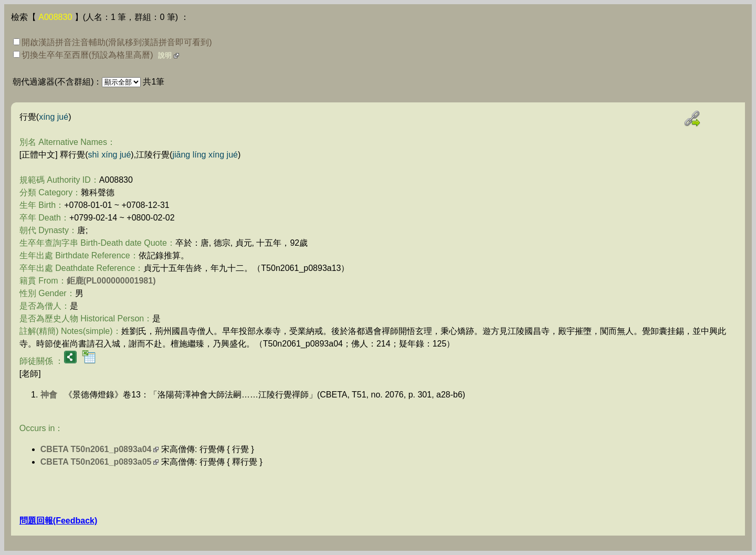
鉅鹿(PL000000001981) (111, 281)
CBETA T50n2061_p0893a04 (96, 449)
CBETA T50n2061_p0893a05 (96, 462)
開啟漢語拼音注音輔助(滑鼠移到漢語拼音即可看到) (113, 42)
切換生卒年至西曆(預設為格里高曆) (83, 55)
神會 (49, 395)
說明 (165, 55)
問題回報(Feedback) (58, 521)
